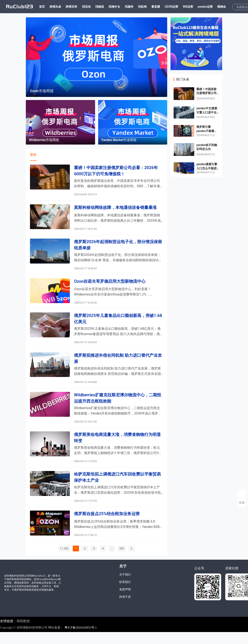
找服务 (135, 7)
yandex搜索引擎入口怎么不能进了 (207, 168)
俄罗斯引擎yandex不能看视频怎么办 (207, 131)
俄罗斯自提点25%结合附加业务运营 (107, 525)
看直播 (161, 7)
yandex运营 (211, 7)
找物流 (105, 7)
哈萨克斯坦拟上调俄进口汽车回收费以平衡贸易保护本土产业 (117, 487)
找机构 (148, 7)
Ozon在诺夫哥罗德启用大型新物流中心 (110, 285)
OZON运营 (177, 7)
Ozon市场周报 (42, 91)
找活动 (92, 7)
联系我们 (125, 594)
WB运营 (193, 7)
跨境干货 (125, 609)
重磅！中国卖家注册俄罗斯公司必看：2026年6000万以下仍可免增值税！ (116, 171)
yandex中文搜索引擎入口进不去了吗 (207, 112)
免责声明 (125, 601)
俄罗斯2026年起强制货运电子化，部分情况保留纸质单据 (118, 248)
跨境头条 (61, 7)
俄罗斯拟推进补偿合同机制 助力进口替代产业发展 (118, 365)
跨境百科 (77, 7)
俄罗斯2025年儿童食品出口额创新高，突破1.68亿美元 (118, 324)
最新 (33, 155)
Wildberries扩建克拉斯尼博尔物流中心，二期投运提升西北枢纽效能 (118, 406)
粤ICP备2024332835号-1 (81, 639)
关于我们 (125, 587)
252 (122, 560)
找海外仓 (120, 7)
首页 (48, 7)
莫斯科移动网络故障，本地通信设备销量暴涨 (115, 209)
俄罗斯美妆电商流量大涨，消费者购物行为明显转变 (117, 446)
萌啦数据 (23, 633)
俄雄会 (227, 7)
